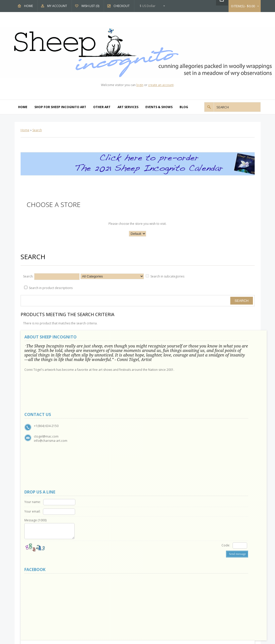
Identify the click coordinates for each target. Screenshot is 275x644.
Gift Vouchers (157, 437)
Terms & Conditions (41, 454)
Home (29, 6)
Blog (184, 107)
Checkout (122, 6)
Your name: (153, 347)
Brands (153, 431)
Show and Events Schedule (46, 443)
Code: (175, 390)
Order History (97, 477)
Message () (156, 365)
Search (37, 130)
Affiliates (154, 443)
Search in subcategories (167, 276)
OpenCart (123, 503)
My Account (57, 6)
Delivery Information (42, 460)
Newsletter (95, 489)
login (140, 85)
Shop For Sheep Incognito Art (60, 107)
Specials (153, 449)
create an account (161, 85)
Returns (93, 437)
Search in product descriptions (51, 288)
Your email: (153, 356)
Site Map (93, 443)
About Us (34, 431)
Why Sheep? (36, 437)
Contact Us (95, 431)
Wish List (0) (90, 6)
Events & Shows (159, 107)
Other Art (102, 107)
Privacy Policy (37, 449)
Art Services (128, 107)
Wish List (94, 483)
